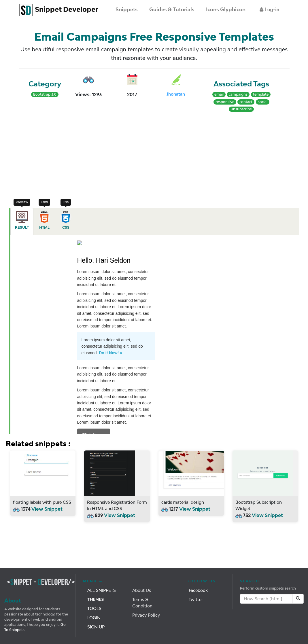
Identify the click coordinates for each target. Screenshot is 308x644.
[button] (270, 10)
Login (94, 618)
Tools (94, 608)
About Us (142, 590)
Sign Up (96, 627)
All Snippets (102, 590)
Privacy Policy (146, 615)
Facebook (198, 590)
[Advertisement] (79, 156)
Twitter (196, 600)
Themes (96, 600)
